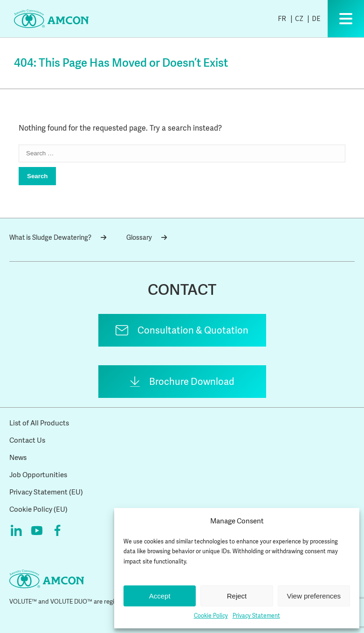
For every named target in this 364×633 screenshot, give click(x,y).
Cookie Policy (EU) (38, 509)
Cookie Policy (211, 616)
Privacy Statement (256, 616)
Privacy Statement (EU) (46, 492)
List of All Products (39, 423)
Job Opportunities (38, 475)
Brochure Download (192, 382)
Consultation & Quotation (193, 330)
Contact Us (27, 440)
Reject (237, 596)
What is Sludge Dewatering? (58, 237)
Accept (160, 596)
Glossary (147, 237)
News (18, 458)
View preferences (314, 596)
